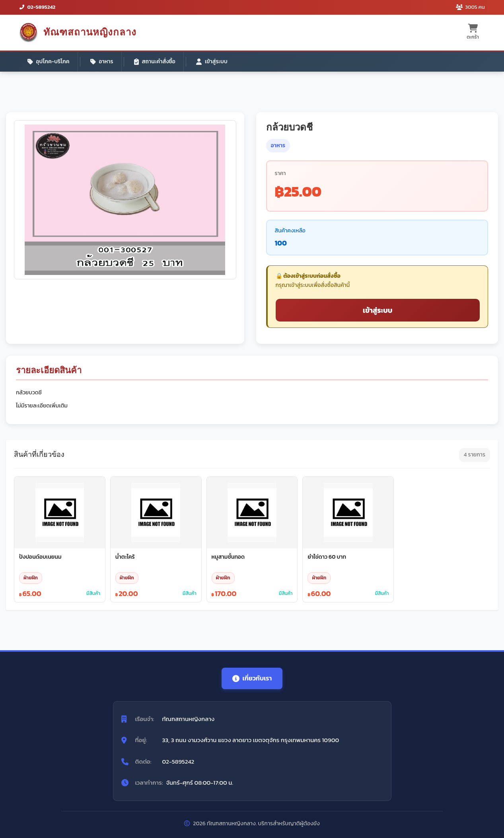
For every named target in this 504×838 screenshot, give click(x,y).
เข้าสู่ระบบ (212, 61)
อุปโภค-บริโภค (49, 61)
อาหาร (102, 61)
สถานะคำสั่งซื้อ (155, 61)
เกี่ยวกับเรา (252, 678)
